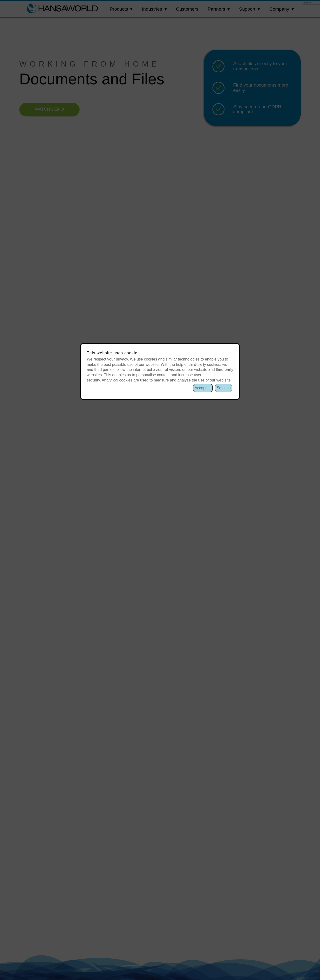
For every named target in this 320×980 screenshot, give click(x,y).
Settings (224, 388)
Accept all (203, 388)
